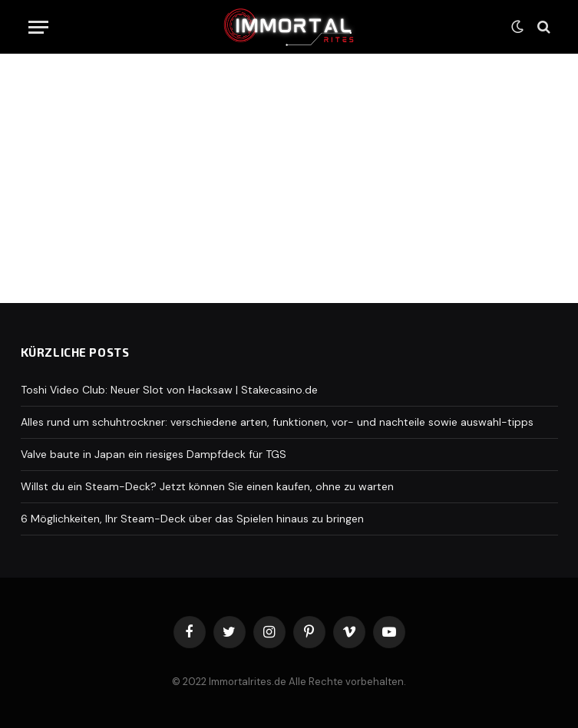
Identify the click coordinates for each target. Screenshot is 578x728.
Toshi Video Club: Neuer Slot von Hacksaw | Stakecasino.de (169, 390)
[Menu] (38, 27)
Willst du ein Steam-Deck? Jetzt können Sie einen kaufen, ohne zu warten (207, 486)
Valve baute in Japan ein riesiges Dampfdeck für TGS (154, 454)
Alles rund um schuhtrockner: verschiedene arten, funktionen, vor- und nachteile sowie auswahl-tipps (277, 422)
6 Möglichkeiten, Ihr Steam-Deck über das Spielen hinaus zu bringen (192, 519)
